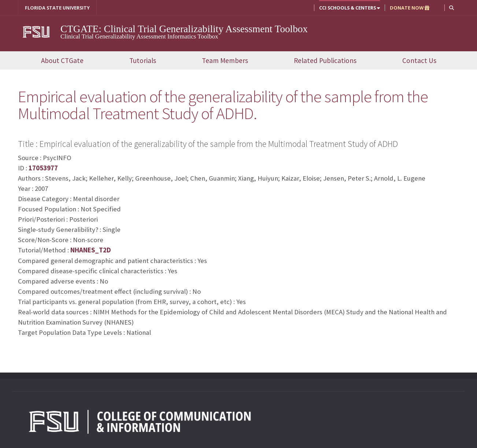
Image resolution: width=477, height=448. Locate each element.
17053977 (43, 168)
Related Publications (325, 60)
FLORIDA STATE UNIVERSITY (57, 8)
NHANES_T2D (91, 250)
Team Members (225, 60)
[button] (452, 8)
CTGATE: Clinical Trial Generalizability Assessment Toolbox (184, 29)
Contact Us (419, 60)
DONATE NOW (410, 8)
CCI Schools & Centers (350, 8)
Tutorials (143, 60)
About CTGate (62, 60)
